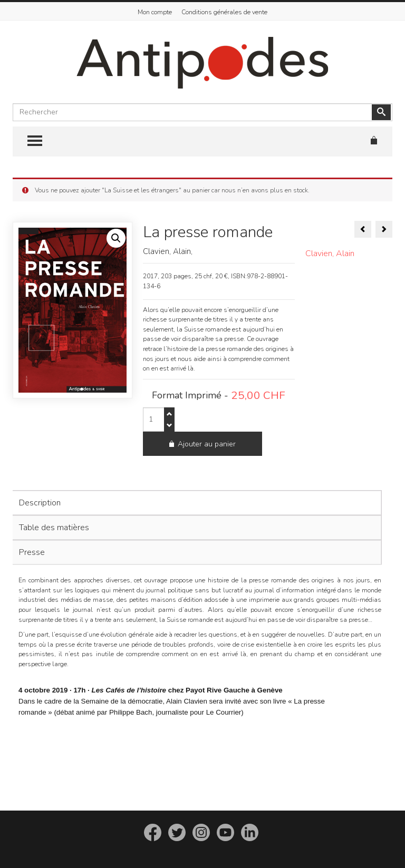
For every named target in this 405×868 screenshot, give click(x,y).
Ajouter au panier (235, 420)
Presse (32, 528)
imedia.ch (244, 850)
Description (40, 479)
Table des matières (54, 503)
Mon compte (155, 12)
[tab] (196, 479)
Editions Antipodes (180, 850)
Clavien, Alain (330, 253)
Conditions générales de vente (224, 12)
